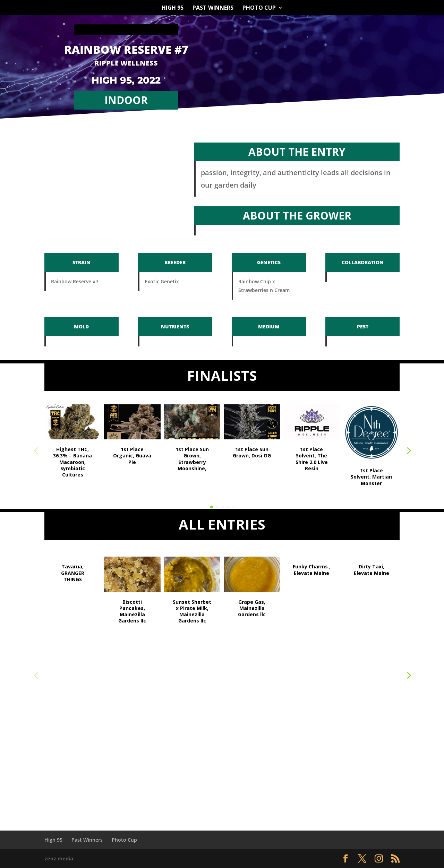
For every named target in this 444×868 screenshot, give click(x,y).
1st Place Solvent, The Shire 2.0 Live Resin (312, 459)
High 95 (173, 8)
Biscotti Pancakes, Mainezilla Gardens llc (132, 611)
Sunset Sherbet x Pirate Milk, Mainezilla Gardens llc (192, 611)
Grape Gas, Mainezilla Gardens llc (252, 608)
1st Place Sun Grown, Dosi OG (252, 452)
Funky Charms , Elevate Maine (312, 570)
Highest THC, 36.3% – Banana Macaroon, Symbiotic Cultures (72, 462)
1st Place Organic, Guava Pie (132, 456)
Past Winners (213, 8)
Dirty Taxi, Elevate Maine (372, 570)
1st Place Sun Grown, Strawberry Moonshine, (192, 459)
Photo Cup (259, 8)
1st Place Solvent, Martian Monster (371, 477)
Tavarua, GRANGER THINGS (73, 573)
